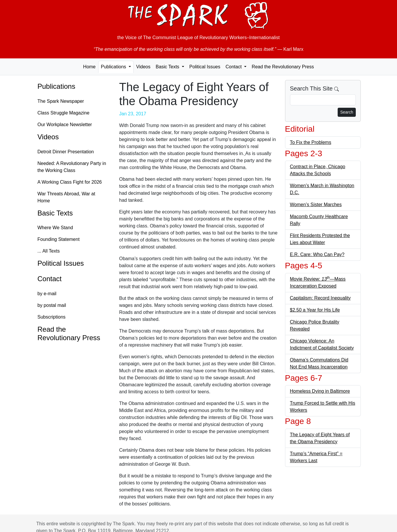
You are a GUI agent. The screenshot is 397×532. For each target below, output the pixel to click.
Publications (56, 86)
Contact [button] (234, 67)
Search (347, 112)
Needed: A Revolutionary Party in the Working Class (72, 167)
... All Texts (49, 251)
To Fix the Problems (311, 142)
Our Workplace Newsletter (65, 125)
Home (89, 67)
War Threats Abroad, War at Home (66, 197)
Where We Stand (55, 228)
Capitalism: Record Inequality (320, 298)
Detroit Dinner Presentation (66, 152)
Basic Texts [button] (168, 67)
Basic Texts (55, 213)
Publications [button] (114, 67)
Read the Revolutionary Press (283, 67)
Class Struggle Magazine (63, 113)
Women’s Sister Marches (316, 205)
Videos (143, 67)
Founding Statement (58, 239)
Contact (50, 279)
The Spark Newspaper (61, 101)
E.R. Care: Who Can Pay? (317, 254)
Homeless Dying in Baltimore (320, 391)
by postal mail (52, 305)
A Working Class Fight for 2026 (70, 182)
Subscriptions (51, 317)
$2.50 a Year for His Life (315, 310)
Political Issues (205, 67)
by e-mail (47, 294)
